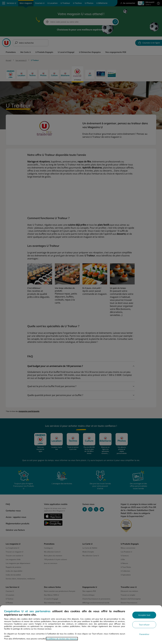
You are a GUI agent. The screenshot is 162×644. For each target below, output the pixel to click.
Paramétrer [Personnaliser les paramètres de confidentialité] (144, 634)
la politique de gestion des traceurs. (62, 639)
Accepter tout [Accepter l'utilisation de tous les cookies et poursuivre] (144, 615)
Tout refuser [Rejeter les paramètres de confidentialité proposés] (144, 625)
